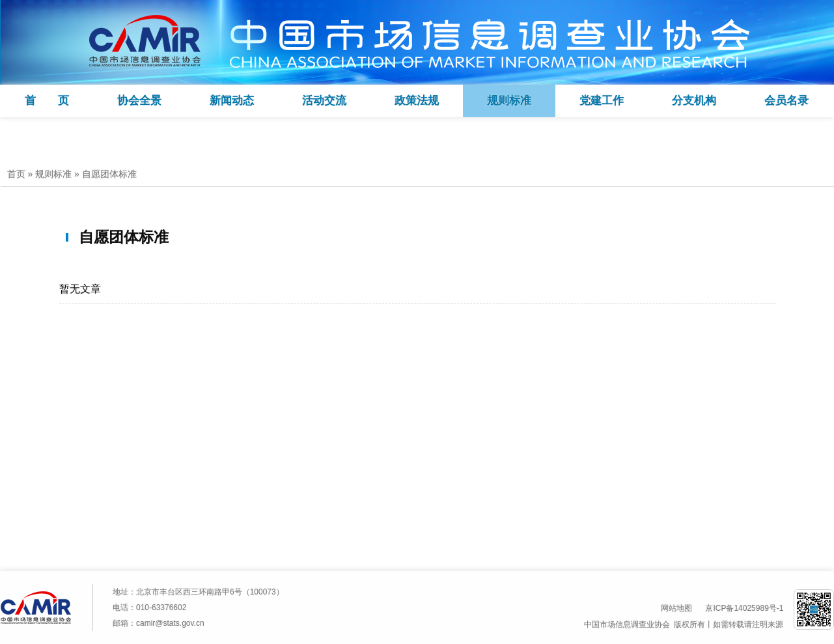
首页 (16, 174)
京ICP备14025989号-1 (744, 608)
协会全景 (139, 101)
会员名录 (786, 101)
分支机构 (694, 101)
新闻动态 (232, 101)
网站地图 (676, 608)
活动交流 (324, 101)
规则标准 (509, 101)
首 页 (47, 101)
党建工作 (602, 101)
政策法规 (417, 101)
